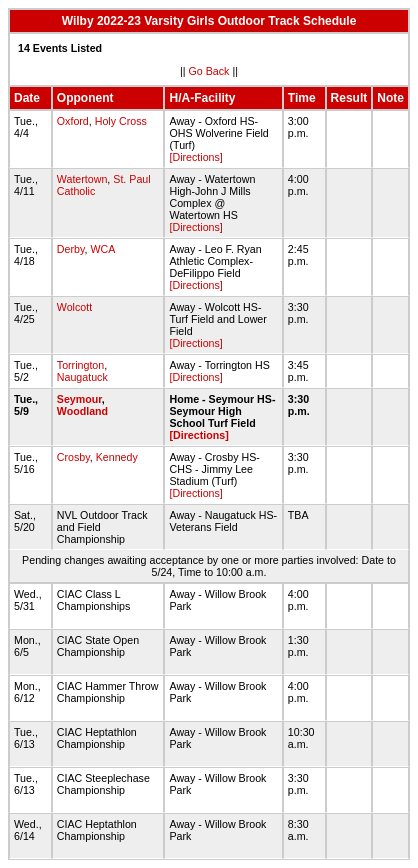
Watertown (82, 179)
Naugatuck (82, 377)
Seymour (79, 399)
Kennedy (117, 457)
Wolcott (74, 307)
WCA (102, 249)
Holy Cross (121, 121)
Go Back (209, 71)
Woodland (82, 411)
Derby (71, 249)
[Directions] (195, 157)
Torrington (80, 365)
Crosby (73, 457)
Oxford (73, 121)
